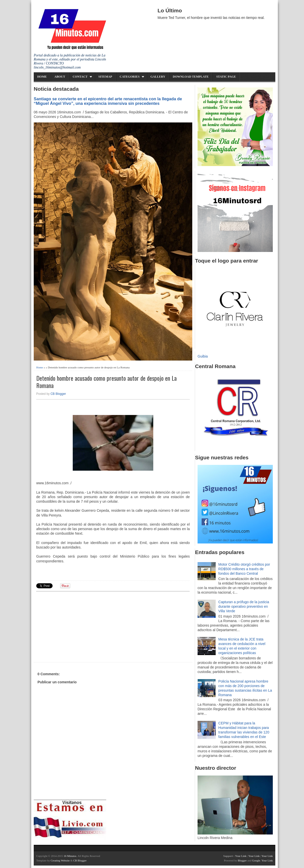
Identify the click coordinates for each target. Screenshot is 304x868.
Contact (80, 77)
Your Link (241, 856)
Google (256, 860)
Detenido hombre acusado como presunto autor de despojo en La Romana (106, 382)
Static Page (226, 77)
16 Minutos (70, 856)
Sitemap (105, 77)
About (60, 77)
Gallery (158, 77)
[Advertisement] (75, 626)
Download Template (191, 77)
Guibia (203, 356)
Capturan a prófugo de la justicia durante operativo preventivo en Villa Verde (244, 606)
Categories (130, 77)
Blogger (242, 860)
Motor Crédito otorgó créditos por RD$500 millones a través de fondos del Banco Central (244, 569)
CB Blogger (58, 394)
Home (42, 77)
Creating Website (60, 860)
